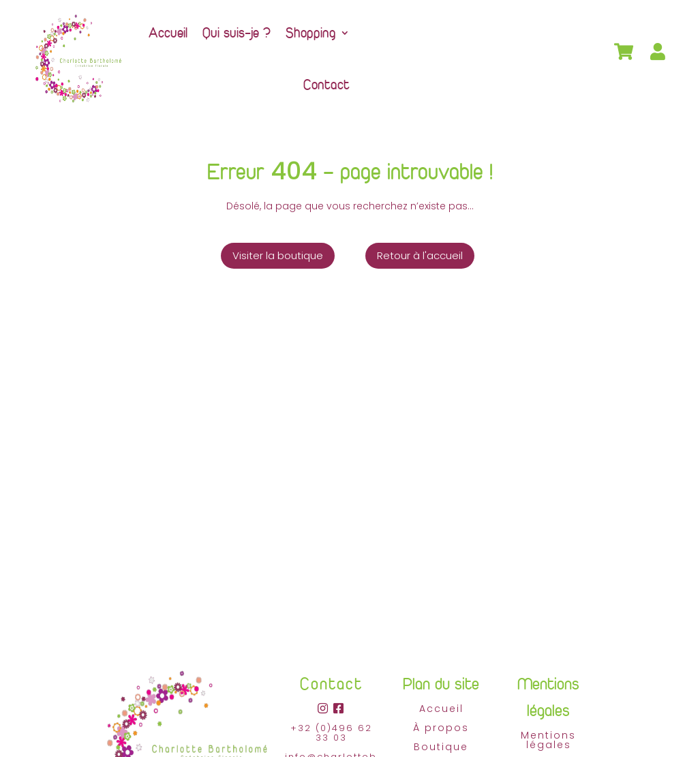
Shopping (311, 32)
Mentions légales (548, 740)
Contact (326, 84)
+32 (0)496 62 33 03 (331, 733)
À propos (441, 728)
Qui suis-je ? (237, 32)
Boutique (441, 747)
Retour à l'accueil (420, 255)
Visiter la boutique (278, 255)
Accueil (168, 32)
